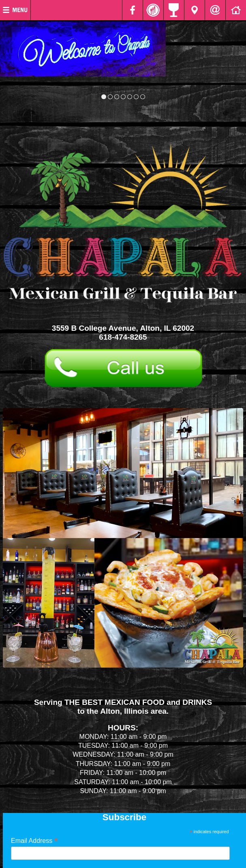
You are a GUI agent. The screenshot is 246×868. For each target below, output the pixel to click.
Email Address (34, 841)
